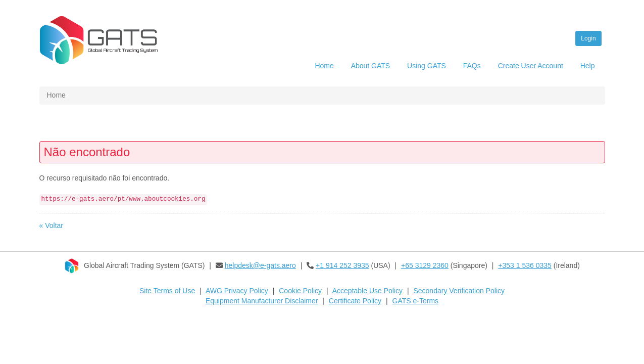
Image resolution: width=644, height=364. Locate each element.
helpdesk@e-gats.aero (260, 265)
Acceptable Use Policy (367, 291)
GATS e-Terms (416, 301)
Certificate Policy (355, 301)
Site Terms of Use (167, 291)
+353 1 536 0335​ (525, 265)
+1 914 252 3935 (342, 265)
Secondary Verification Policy (459, 291)
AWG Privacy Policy (237, 291)
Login (588, 38)
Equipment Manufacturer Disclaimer (262, 301)
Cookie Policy (300, 291)
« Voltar (51, 225)
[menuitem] (324, 67)
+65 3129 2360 (425, 265)
